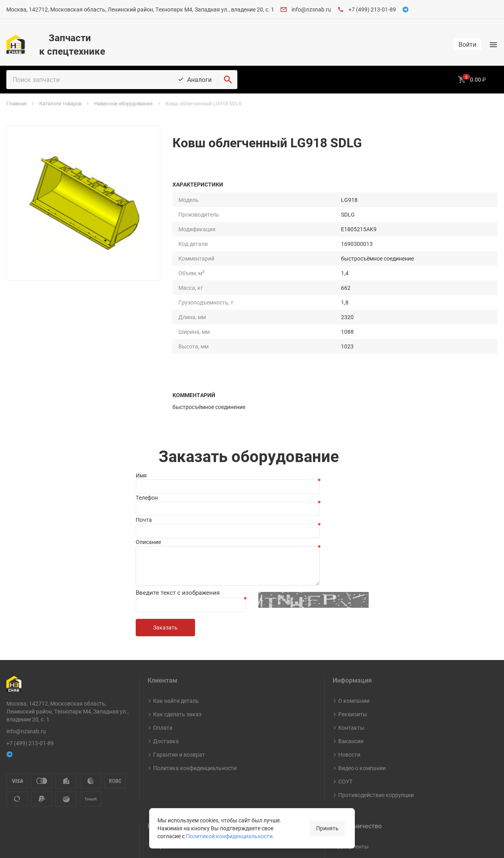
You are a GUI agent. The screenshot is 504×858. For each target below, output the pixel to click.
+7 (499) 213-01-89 (372, 9)
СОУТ (345, 686)
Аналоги (199, 80)
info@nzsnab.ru (311, 9)
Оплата (163, 633)
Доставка (166, 646)
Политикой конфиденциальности (229, 836)
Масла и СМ (169, 778)
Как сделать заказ (177, 619)
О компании (354, 606)
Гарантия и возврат (179, 659)
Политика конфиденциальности (195, 673)
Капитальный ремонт (181, 805)
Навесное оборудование (185, 792)
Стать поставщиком (365, 765)
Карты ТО (166, 751)
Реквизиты (353, 619)
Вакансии (351, 646)
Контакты (351, 633)
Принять (327, 828)
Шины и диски (171, 765)
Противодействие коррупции (376, 700)
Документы (353, 751)
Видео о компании (362, 673)
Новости (349, 659)
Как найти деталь (176, 606)
